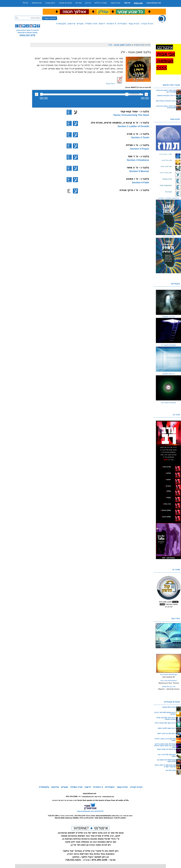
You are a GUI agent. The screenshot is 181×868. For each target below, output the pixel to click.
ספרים (79, 3)
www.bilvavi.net (154, 3)
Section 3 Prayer (140, 149)
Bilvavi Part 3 (111, 84)
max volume (146, 94)
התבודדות (122, 24)
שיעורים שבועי (65, 3)
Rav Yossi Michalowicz (169, 681)
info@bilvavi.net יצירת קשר (92, 797)
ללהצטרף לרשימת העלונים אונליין (28, 30)
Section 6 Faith (141, 182)
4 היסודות (111, 24)
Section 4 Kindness (138, 160)
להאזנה (37, 94)
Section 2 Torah (140, 137)
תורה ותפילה (91, 24)
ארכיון (88, 3)
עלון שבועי (50, 3)
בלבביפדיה (61, 24)
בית (149, 45)
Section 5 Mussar (139, 171)
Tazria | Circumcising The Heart (131, 115)
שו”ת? (25, 3)
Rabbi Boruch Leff (169, 687)
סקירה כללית (101, 3)
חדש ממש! (37, 3)
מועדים (80, 24)
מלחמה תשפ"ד (50, 18)
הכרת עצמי (134, 24)
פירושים (71, 24)
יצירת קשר (115, 3)
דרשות (102, 24)
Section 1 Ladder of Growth (133, 126)
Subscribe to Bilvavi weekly (27, 33)
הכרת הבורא (147, 24)
